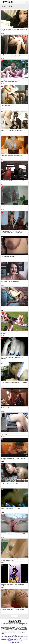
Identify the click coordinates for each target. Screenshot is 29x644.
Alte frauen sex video (12, 637)
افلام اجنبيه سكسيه (18, 641)
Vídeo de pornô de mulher (11, 638)
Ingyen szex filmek (5, 639)
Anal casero (4, 637)
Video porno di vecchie (23, 638)
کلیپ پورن (21, 639)
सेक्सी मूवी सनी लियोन (14, 639)
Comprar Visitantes (15, 642)
